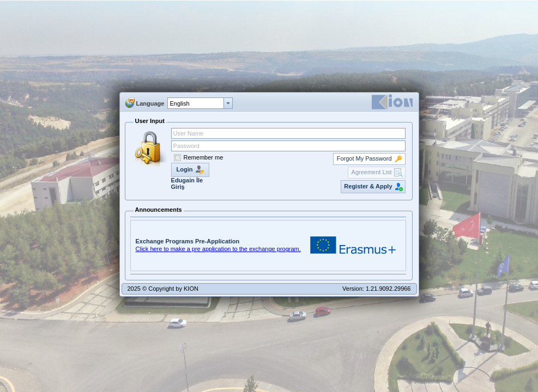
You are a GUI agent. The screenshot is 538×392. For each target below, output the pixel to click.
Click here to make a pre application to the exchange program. (218, 249)
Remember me (204, 157)
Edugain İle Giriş (187, 183)
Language (150, 103)
